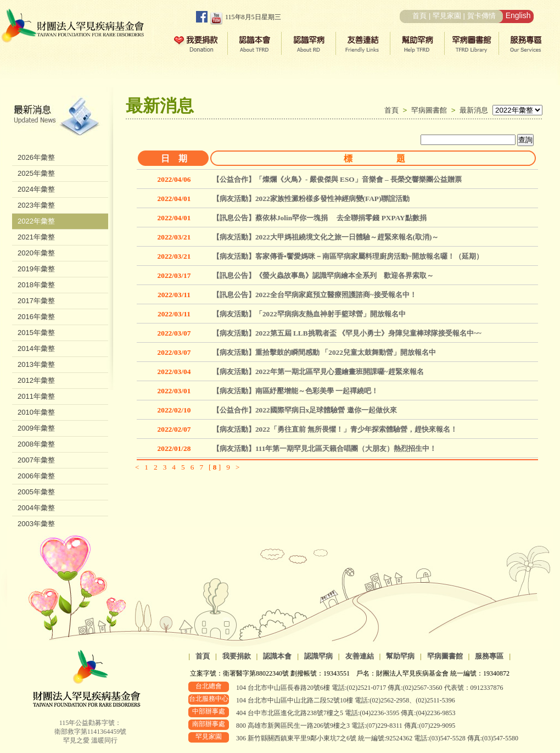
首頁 (419, 16)
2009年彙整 (36, 428)
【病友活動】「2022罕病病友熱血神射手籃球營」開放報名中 (309, 314)
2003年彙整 (36, 524)
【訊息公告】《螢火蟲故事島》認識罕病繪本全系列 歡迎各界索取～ (323, 275)
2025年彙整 (36, 173)
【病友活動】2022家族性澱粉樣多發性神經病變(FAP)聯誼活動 (311, 199)
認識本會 (277, 656)
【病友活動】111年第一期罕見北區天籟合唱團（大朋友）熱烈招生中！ (325, 448)
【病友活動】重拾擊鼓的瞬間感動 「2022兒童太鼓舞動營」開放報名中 (324, 352)
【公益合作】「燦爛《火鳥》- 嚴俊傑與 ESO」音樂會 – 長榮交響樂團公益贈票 (337, 179)
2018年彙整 (36, 285)
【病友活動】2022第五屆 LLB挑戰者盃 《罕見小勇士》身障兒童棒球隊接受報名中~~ (347, 333)
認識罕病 (318, 656)
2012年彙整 (36, 380)
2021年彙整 (36, 237)
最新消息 (474, 110)
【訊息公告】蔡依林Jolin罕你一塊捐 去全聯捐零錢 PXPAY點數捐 (320, 218)
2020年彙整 (36, 253)
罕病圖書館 (431, 110)
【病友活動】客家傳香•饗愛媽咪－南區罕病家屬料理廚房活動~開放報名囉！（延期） (348, 256)
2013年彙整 (36, 364)
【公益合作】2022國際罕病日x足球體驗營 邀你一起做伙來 (305, 410)
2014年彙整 (36, 348)
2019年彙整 (36, 269)
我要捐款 (237, 656)
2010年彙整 (36, 412)
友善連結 (360, 656)
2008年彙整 (36, 444)
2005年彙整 (36, 492)
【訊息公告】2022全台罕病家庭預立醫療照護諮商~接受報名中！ (315, 295)
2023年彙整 (36, 205)
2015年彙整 (36, 333)
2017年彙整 (36, 301)
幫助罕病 (400, 656)
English (518, 15)
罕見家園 (447, 16)
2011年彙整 (36, 396)
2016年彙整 (36, 317)
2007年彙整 (36, 460)
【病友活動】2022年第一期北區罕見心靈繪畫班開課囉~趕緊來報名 (318, 372)
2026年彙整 (36, 157)
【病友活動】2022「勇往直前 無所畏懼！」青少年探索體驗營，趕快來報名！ (335, 429)
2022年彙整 (36, 221)
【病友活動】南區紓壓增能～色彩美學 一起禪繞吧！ (295, 391)
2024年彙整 (36, 189)
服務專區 (489, 656)
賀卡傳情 (481, 16)
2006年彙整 (36, 476)
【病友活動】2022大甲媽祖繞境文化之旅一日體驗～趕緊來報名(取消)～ (326, 237)
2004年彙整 (36, 508)
